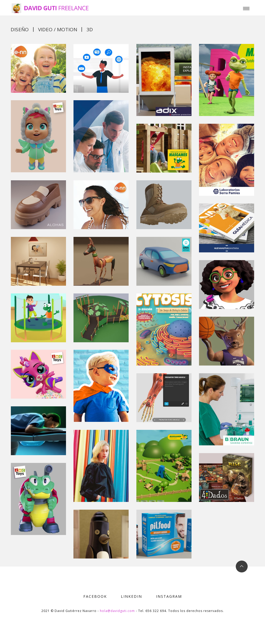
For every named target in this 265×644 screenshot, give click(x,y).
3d (90, 29)
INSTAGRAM (169, 596)
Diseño (20, 29)
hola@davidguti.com (117, 611)
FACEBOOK (95, 596)
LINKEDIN (131, 596)
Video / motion (58, 29)
